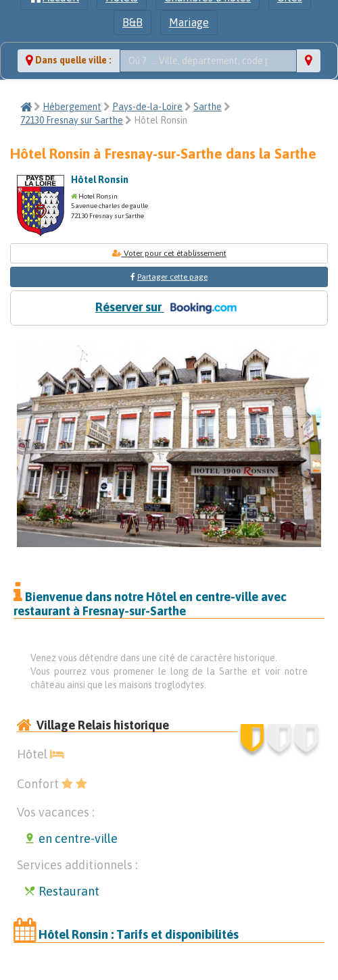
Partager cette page (172, 277)
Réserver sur (169, 308)
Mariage (189, 22)
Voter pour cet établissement (169, 253)
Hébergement (72, 107)
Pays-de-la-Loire (147, 107)
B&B (132, 22)
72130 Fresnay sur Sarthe (72, 120)
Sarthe (208, 107)
